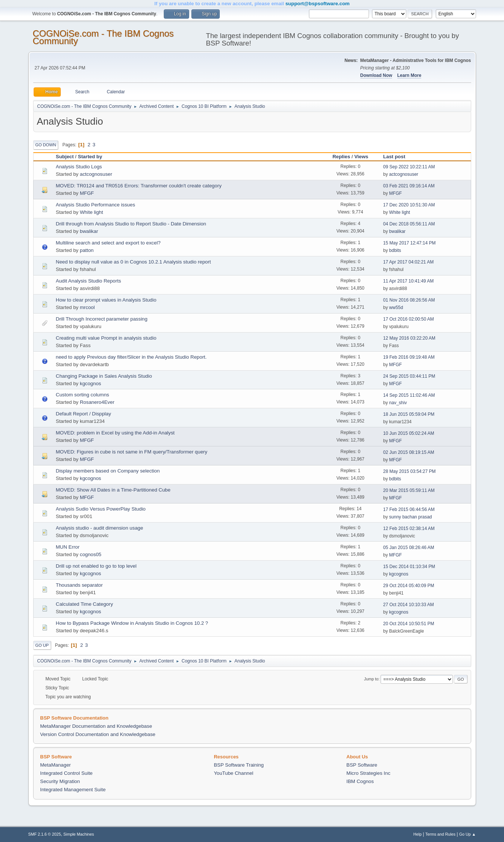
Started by (90, 157)
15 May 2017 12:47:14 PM (409, 243)
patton (87, 250)
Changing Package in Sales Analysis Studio (104, 376)
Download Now (376, 75)
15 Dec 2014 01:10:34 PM (409, 567)
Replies (341, 157)
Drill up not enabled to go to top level (96, 566)
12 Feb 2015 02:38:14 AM (409, 528)
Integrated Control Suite (67, 773)
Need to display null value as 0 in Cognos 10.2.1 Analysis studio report (134, 262)
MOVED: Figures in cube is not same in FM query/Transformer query (132, 452)
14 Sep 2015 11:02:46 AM (409, 395)
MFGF (87, 193)
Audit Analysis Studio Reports (89, 281)
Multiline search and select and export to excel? (108, 243)
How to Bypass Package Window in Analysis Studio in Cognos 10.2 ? (132, 623)
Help (417, 834)
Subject (65, 157)
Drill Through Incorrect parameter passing (102, 319)
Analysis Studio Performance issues (96, 205)
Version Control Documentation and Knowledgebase (98, 734)
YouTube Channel (234, 773)
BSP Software (362, 765)
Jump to (371, 679)
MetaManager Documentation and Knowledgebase (96, 726)
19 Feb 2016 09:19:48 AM (409, 357)
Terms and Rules (440, 834)
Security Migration (60, 781)
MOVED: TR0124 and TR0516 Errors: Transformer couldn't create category (139, 186)
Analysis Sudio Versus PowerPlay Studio (101, 509)
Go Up (42, 645)
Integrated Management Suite (73, 790)
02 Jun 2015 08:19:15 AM (409, 452)
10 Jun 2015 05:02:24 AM (409, 433)
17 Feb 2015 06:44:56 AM (409, 509)
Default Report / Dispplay (84, 414)
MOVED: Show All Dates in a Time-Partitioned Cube (113, 490)
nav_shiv (398, 403)
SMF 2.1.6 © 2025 (45, 834)
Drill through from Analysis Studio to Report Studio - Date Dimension (131, 224)
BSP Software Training (239, 765)
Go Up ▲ (468, 834)
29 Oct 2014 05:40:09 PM (409, 586)
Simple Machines (79, 834)
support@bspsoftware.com (317, 4)
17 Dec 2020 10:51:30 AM (409, 205)
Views (361, 157)
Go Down (46, 145)
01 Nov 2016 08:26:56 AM (409, 300)
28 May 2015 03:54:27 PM (409, 471)
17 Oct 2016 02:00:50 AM (408, 319)
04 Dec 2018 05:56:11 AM (409, 224)
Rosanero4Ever (97, 402)
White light (91, 212)
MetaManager (56, 765)
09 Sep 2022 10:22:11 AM (409, 167)
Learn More (409, 75)
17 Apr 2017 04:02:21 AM (408, 262)
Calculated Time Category (84, 604)
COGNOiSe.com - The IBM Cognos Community (103, 37)
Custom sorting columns (83, 395)
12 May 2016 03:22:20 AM (409, 338)
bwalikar (89, 231)
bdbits (395, 250)
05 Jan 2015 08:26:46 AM (409, 548)
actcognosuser (96, 174)
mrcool (87, 307)
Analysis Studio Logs (79, 167)
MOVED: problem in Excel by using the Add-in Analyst (115, 433)
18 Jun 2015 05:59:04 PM (409, 414)
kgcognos (90, 383)
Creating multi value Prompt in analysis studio (106, 338)
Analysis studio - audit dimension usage (100, 528)
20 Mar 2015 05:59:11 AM (409, 490)
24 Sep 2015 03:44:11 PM (409, 376)
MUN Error (68, 547)
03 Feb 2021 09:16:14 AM (409, 186)
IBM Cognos (360, 781)
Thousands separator (79, 585)
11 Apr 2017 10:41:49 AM (408, 281)
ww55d (396, 308)
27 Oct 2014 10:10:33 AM (408, 605)
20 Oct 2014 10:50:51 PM (409, 624)
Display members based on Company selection (108, 471)
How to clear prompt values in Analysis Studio (106, 300)
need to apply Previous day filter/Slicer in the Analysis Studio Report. (132, 357)
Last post (397, 157)
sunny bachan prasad (411, 517)
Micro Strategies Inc (369, 773)
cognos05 (91, 554)
